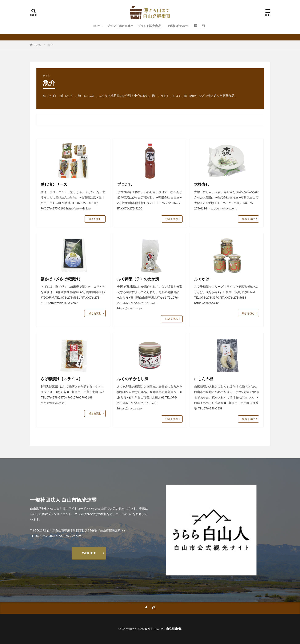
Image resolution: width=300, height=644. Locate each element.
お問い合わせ (177, 26)
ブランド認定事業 (119, 26)
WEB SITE (89, 553)
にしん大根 (204, 379)
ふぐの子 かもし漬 (133, 379)
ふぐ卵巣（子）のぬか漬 (138, 279)
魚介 (50, 45)
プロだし (125, 184)
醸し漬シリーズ (54, 184)
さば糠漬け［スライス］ (61, 379)
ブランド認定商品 (149, 26)
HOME (97, 26)
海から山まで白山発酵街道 (163, 629)
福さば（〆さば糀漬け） (61, 279)
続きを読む (95, 219)
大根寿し (202, 184)
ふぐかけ (202, 279)
